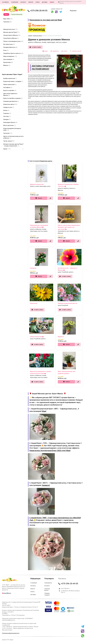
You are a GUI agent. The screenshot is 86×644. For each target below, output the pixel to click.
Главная (30, 36)
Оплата (38, 2)
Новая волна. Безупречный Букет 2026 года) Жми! (50, 451)
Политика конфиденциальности (11, 633)
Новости (31, 2)
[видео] (45, 51)
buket (52, 2)
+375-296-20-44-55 (37, 11)
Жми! (44, 411)
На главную (5, 2)
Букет (9, 593)
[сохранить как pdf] (76, 51)
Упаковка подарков (47, 594)
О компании (15, 2)
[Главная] (9, 582)
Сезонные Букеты (47, 590)
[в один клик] (50, 198)
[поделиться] (55, 51)
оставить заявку (36, 47)
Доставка (45, 2)
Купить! (40, 198)
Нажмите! (46, 485)
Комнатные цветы (37, 36)
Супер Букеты (48, 583)
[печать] (64, 51)
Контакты (23, 2)
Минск (6, 14)
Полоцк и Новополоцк (17, 14)
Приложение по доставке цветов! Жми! (46, 20)
